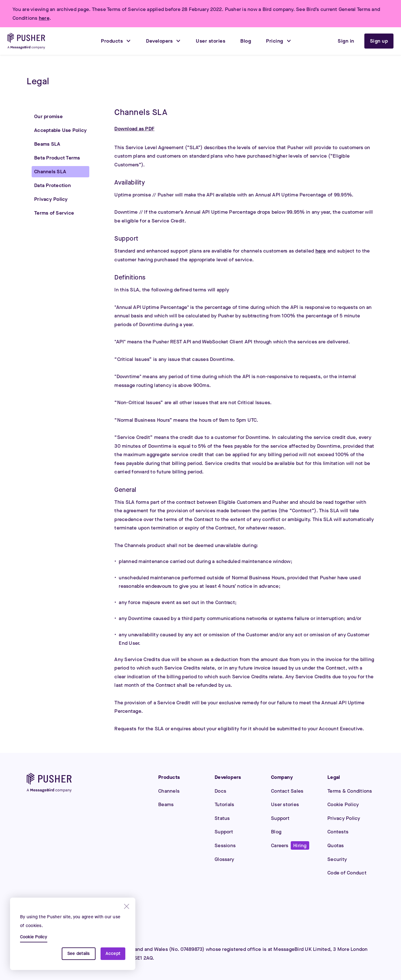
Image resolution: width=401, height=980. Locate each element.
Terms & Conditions (350, 791)
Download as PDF (134, 129)
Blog (276, 832)
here (44, 18)
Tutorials (224, 804)
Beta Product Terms (57, 158)
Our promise (48, 116)
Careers (290, 845)
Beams (166, 804)
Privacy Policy (51, 199)
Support (224, 832)
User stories (285, 804)
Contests (338, 832)
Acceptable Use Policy (60, 130)
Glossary (224, 859)
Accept (113, 954)
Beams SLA (47, 144)
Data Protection (52, 185)
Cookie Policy (343, 804)
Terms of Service (54, 213)
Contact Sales (287, 791)
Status (222, 818)
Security (337, 859)
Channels (169, 791)
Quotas (336, 845)
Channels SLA (50, 172)
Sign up (379, 41)
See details (79, 954)
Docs (220, 791)
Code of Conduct (347, 873)
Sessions (225, 845)
